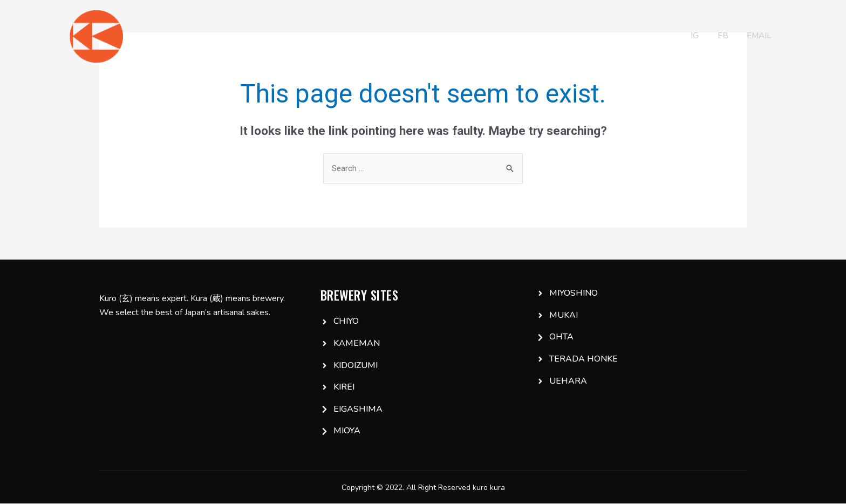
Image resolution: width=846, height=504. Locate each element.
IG (690, 37)
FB (719, 37)
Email (756, 37)
